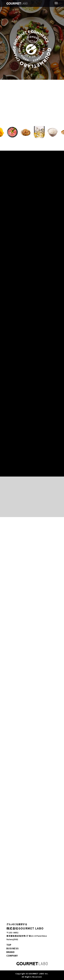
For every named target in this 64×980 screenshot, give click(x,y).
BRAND (11, 952)
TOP (9, 945)
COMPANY (12, 956)
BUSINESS (13, 948)
